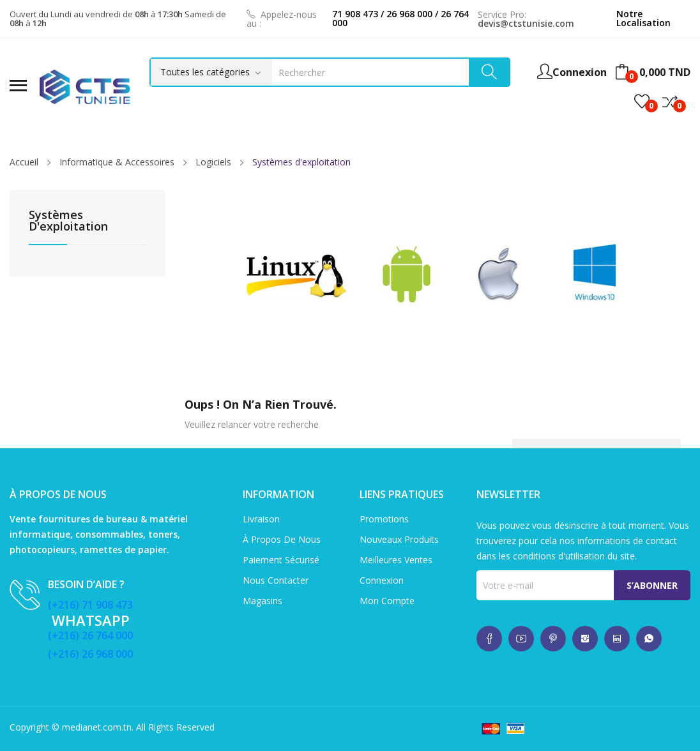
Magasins (262, 601)
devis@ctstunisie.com (526, 23)
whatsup (489, 639)
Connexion (382, 580)
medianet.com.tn (97, 727)
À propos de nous (282, 539)
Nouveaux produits (399, 539)
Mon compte (387, 601)
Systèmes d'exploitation (68, 221)
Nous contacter (276, 580)
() (642, 102)
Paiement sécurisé (281, 560)
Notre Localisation (643, 18)
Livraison (261, 519)
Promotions (384, 519)
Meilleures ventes (396, 560)
